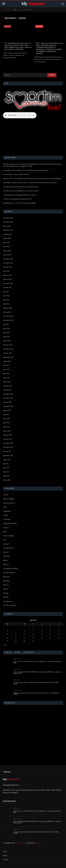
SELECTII (6, 577)
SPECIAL (6, 585)
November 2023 (8, 230)
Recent (18, 652)
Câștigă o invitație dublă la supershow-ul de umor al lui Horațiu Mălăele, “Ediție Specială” (36, 683)
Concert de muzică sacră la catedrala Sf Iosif (17, 199)
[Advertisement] (33, 137)
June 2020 (6, 329)
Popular (8, 652)
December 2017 (8, 443)
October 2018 (7, 402)
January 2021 (7, 312)
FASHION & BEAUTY (10, 524)
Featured (6, 528)
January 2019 (7, 390)
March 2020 (7, 341)
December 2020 (8, 316)
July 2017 (6, 464)
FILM (5, 532)
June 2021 (6, 296)
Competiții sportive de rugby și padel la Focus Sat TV (20, 195)
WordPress (39, 843)
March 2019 (7, 382)
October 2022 (7, 267)
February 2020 (8, 345)
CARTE (5, 515)
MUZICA (6, 565)
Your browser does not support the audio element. (20, 115)
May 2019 (6, 374)
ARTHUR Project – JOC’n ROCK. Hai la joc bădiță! (19, 203)
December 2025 (8, 218)
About (5, 851)
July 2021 (6, 292)
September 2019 (8, 357)
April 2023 (6, 247)
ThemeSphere (21, 843)
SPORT (5, 589)
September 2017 (8, 456)
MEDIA (6, 560)
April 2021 (6, 304)
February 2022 (8, 275)
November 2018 (8, 398)
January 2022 (7, 279)
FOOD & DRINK (8, 536)
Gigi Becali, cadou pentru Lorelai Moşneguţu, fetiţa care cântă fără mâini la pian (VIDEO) (36, 694)
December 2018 (8, 394)
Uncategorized (8, 601)
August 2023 (7, 238)
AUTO (5, 507)
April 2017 (6, 476)
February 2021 (7, 308)
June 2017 (6, 468)
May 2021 (6, 300)
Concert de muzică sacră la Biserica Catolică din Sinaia (21, 187)
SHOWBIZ (6, 581)
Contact (5, 860)
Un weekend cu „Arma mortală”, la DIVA (16, 174)
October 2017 (7, 451)
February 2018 (7, 435)
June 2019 (6, 369)
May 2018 (6, 423)
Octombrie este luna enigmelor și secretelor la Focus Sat (21, 191)
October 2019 (7, 353)
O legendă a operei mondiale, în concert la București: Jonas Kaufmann (26, 170)
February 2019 (8, 386)
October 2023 (7, 234)
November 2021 (8, 283)
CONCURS (7, 520)
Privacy (5, 856)
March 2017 (7, 480)
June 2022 (6, 271)
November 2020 (8, 320)
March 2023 (7, 251)
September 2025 (8, 222)
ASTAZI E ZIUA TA (9, 503)
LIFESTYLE (7, 556)
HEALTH (7, 26)
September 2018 (8, 406)
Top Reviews (28, 652)
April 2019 (6, 378)
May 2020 (6, 333)
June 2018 (6, 419)
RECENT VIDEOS (9, 573)
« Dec (5, 645)
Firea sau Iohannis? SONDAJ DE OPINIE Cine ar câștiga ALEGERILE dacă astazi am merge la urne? (37, 673)
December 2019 (8, 349)
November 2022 (8, 263)
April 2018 (6, 427)
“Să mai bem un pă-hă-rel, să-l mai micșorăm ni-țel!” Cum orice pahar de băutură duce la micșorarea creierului (18, 46)
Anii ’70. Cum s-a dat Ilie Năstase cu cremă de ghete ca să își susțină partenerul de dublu (37, 662)
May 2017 (6, 472)
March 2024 (7, 226)
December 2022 (8, 259)
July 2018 (6, 415)
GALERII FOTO (8, 548)
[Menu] (4, 4)
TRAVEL (6, 597)
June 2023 (6, 243)
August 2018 (7, 410)
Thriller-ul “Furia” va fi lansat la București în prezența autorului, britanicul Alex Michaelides (32, 179)
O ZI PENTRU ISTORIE (10, 569)
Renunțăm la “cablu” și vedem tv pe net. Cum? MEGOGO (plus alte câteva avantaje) (30, 183)
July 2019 (6, 365)
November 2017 (8, 447)
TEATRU (6, 593)
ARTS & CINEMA (9, 499)
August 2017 (7, 460)
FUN (4, 540)
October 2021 (7, 288)
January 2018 (7, 439)
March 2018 (7, 431)
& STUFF (6, 495)
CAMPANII (7, 511)
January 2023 (7, 255)
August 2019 (7, 361)
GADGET (39, 26)
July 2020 (6, 324)
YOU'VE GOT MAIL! (10, 605)
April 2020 (6, 337)
